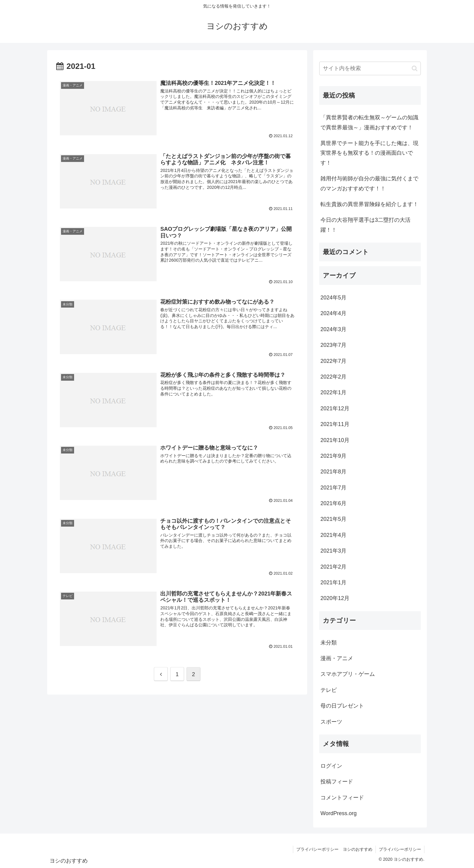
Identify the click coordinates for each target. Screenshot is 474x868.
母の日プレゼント (342, 706)
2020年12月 (335, 598)
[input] (370, 68)
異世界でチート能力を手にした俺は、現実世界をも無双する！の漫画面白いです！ (369, 153)
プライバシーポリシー (400, 849)
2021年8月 (333, 472)
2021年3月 (333, 551)
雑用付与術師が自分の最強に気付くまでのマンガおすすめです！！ (369, 183)
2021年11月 (335, 424)
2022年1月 (333, 392)
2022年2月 (333, 377)
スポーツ (331, 722)
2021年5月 (333, 519)
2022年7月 (333, 361)
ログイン (331, 766)
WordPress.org (339, 813)
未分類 (329, 643)
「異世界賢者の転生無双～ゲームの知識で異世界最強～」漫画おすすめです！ (369, 122)
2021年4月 (333, 535)
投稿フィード (337, 782)
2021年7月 (333, 488)
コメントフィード (342, 798)
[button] (415, 68)
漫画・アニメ (337, 658)
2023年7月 (333, 345)
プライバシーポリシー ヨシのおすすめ (334, 849)
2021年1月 (333, 582)
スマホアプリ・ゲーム (348, 674)
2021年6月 (333, 503)
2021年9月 (333, 456)
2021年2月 (333, 567)
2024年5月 (333, 298)
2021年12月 (335, 408)
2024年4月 (333, 313)
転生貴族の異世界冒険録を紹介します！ (369, 204)
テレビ (329, 690)
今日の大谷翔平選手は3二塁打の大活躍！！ (365, 225)
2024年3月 (333, 329)
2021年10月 (335, 440)
